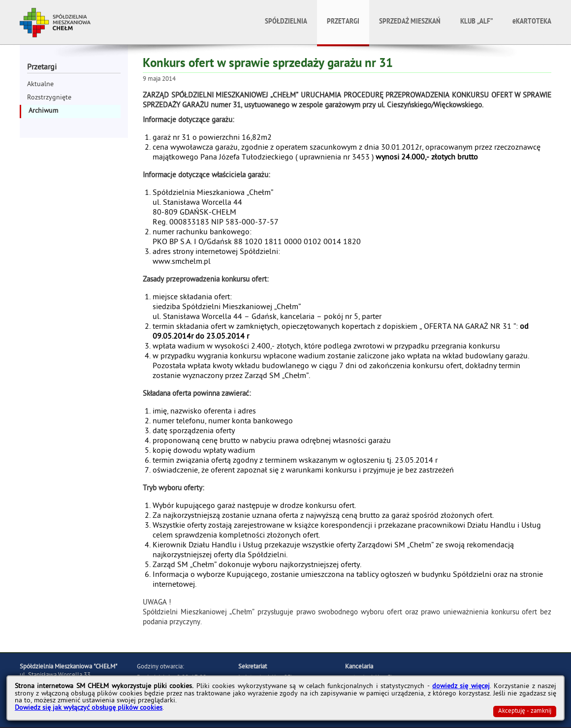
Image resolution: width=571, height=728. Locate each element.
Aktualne (40, 85)
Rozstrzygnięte (49, 98)
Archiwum (43, 111)
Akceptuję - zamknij (525, 712)
